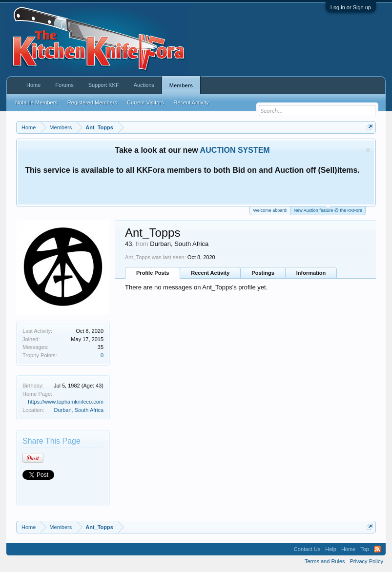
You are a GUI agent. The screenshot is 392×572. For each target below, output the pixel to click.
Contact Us (307, 549)
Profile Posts (153, 273)
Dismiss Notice (368, 150)
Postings (263, 273)
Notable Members (36, 102)
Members (181, 85)
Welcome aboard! (270, 210)
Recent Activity (210, 273)
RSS (377, 549)
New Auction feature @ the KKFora (328, 210)
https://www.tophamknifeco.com (66, 402)
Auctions (144, 85)
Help (331, 549)
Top (365, 549)
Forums (64, 85)
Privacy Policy (367, 561)
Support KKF (104, 85)
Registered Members (92, 102)
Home (33, 85)
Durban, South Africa (79, 410)
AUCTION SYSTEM (235, 150)
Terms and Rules (325, 561)
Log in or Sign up (351, 7)
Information (311, 273)
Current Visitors (145, 102)
